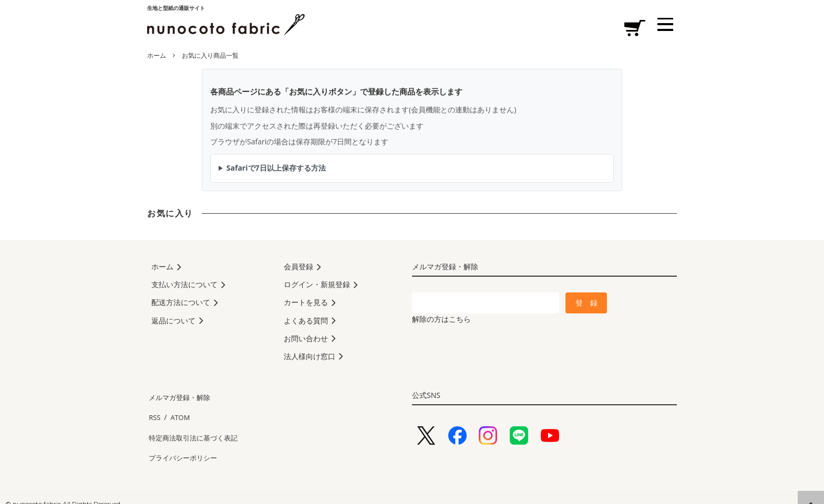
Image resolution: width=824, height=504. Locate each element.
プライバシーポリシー (184, 445)
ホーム (157, 55)
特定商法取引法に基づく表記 (195, 430)
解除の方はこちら (441, 319)
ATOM (177, 414)
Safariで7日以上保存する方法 (276, 168)
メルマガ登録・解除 (180, 399)
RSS (153, 414)
